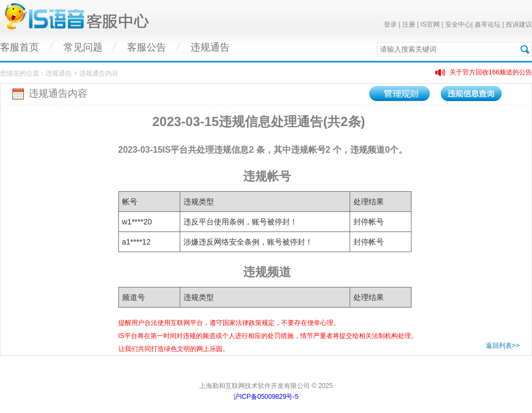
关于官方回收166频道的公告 (491, 72)
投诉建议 (519, 24)
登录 (390, 24)
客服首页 (20, 47)
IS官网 (430, 24)
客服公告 (147, 47)
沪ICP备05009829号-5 (266, 397)
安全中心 (458, 24)
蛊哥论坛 (487, 24)
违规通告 (210, 47)
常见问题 (83, 47)
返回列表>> (503, 346)
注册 (409, 24)
